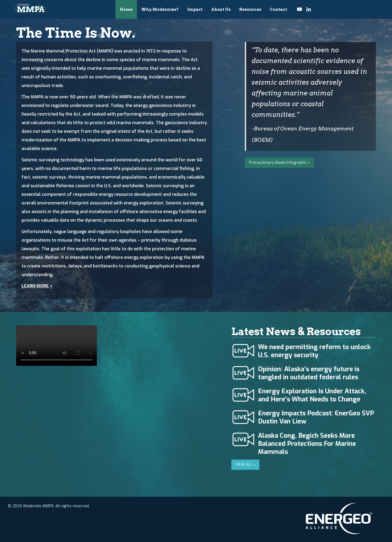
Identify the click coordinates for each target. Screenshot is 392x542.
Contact (278, 9)
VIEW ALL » (245, 465)
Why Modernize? (160, 9)
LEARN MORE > (37, 286)
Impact (195, 9)
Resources (250, 9)
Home (126, 9)
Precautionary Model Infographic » (279, 163)
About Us (221, 9)
